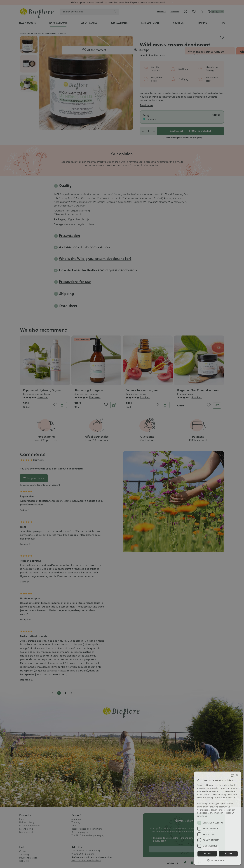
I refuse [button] (228, 854)
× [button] (237, 775)
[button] (218, 860)
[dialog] (122, 434)
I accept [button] (207, 854)
